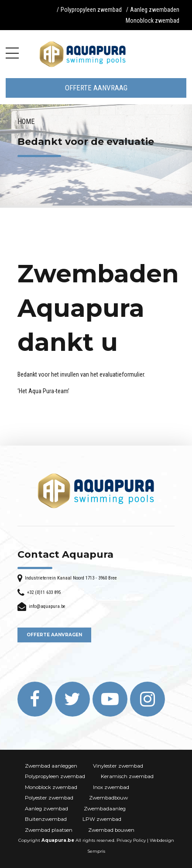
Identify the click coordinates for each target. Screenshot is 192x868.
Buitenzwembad (46, 819)
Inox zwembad (111, 787)
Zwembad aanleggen (51, 766)
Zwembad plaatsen (49, 830)
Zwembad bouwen (111, 830)
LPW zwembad (102, 819)
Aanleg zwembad (46, 809)
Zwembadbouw (108, 798)
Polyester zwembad (49, 798)
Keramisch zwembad (127, 776)
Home (26, 122)
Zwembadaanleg (105, 809)
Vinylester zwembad (118, 766)
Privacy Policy (131, 840)
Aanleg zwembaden (155, 10)
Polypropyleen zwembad (91, 10)
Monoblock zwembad (153, 21)
